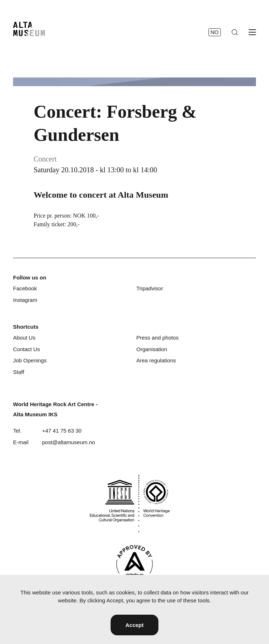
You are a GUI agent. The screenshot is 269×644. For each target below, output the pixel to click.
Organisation (152, 349)
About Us (24, 338)
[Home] (29, 29)
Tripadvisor (150, 288)
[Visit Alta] (134, 564)
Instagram (25, 300)
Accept (134, 625)
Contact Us (26, 349)
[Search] (235, 32)
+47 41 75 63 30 (62, 431)
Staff (19, 372)
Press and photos (158, 338)
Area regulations (156, 360)
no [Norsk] (215, 32)
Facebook (25, 288)
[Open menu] (252, 32)
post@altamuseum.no (69, 442)
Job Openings (30, 360)
